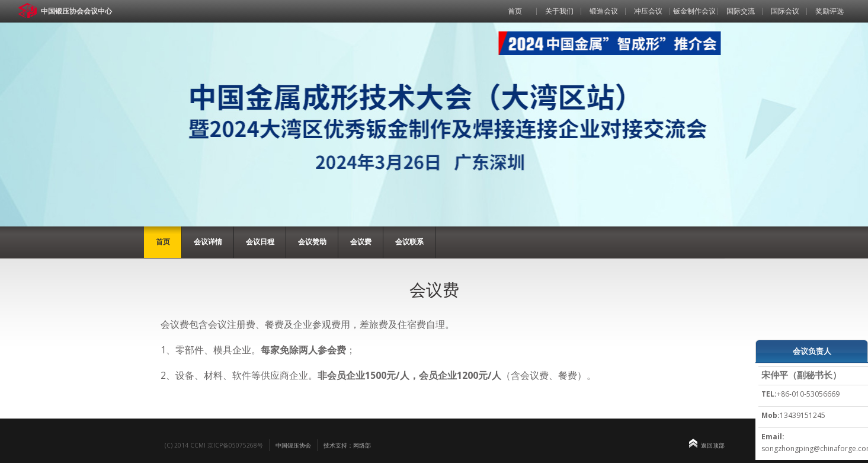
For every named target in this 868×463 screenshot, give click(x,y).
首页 (515, 11)
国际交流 (741, 11)
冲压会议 (648, 11)
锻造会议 (604, 11)
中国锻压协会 (293, 445)
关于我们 (559, 11)
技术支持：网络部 (347, 445)
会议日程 (260, 242)
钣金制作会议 (694, 11)
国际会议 (785, 11)
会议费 (361, 242)
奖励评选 (829, 11)
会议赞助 (312, 242)
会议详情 (208, 242)
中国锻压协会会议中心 (76, 11)
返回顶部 (713, 445)
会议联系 (409, 242)
